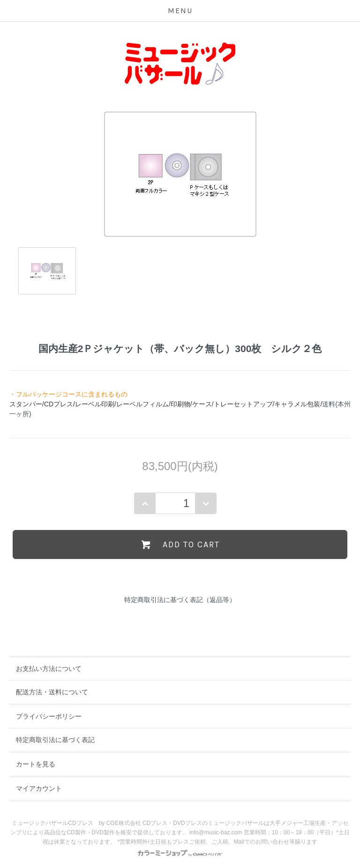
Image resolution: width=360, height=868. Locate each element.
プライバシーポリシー (49, 716)
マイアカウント (39, 788)
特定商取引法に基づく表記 (55, 740)
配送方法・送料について (52, 692)
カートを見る (36, 764)
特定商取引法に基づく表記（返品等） (180, 600)
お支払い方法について (49, 669)
